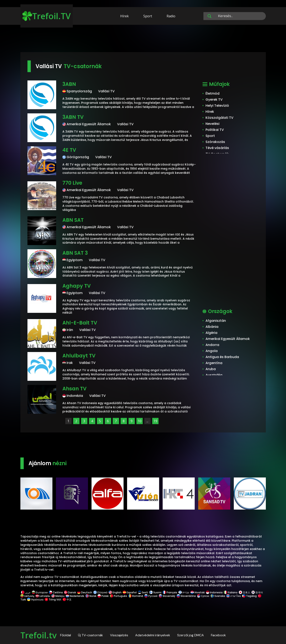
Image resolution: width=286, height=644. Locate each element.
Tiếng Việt (53, 600)
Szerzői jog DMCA (191, 635)
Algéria (211, 333)
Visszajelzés (119, 635)
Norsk (91, 596)
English (115, 592)
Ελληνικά (100, 592)
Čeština (56, 592)
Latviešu (43, 596)
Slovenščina (186, 596)
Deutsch (85, 592)
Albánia (212, 327)
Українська (35, 600)
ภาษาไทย (234, 596)
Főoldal (66, 635)
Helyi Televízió (217, 106)
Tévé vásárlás (217, 148)
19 (155, 421)
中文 (67, 600)
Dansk (70, 592)
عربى (26, 592)
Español (130, 592)
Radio (171, 16)
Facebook (218, 635)
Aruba (211, 369)
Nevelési (212, 124)
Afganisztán (216, 321)
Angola (212, 351)
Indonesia (214, 592)
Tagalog (249, 596)
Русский (151, 596)
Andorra (212, 345)
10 (140, 421)
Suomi (155, 592)
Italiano (231, 592)
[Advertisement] (143, 39)
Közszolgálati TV (219, 118)
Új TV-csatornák (90, 635)
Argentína (214, 363)
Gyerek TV (214, 100)
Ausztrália (214, 375)
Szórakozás (215, 142)
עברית (184, 592)
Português (118, 596)
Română (136, 596)
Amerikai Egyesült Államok (228, 339)
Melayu (58, 596)
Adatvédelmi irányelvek (153, 635)
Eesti (143, 592)
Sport (148, 16)
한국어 (257, 592)
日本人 (245, 592)
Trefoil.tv (38, 635)
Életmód (212, 93)
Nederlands (75, 596)
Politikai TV (215, 130)
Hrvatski (198, 592)
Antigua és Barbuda (222, 357)
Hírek (124, 16)
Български (40, 592)
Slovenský (167, 596)
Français (170, 592)
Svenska (218, 596)
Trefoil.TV (46, 16)
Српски (203, 596)
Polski (103, 596)
